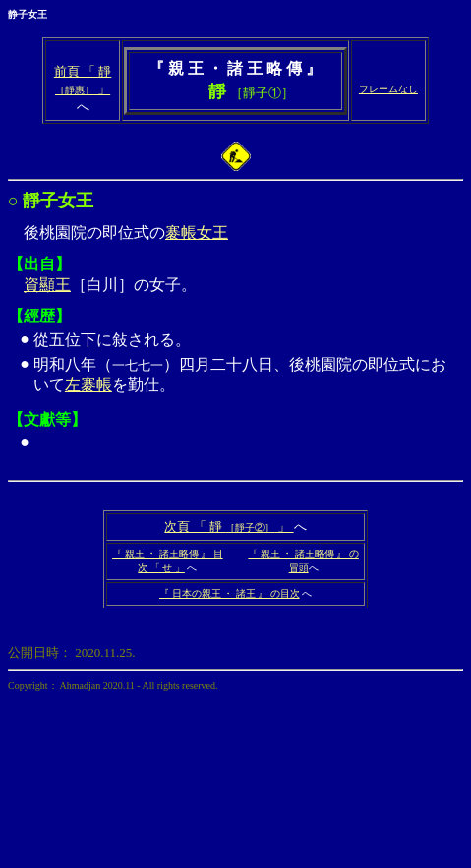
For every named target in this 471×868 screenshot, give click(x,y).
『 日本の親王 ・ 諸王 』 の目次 (230, 593)
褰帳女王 (197, 232)
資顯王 (47, 285)
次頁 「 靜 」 (229, 526)
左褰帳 (88, 385)
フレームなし (388, 89)
